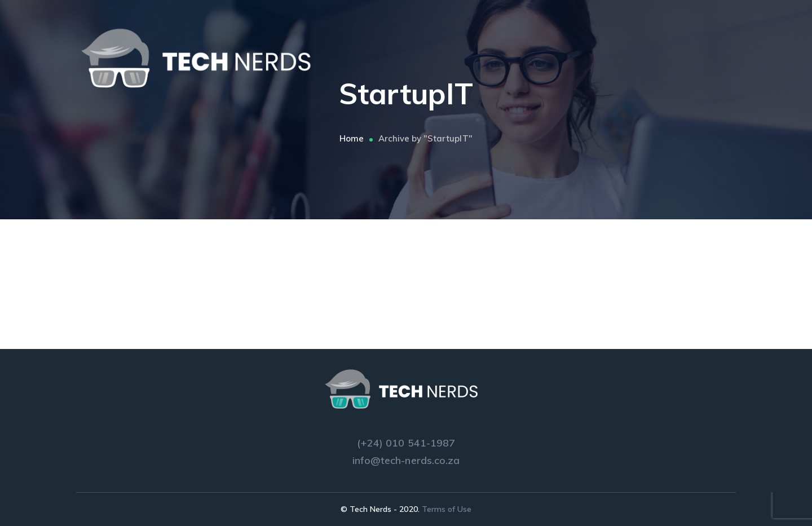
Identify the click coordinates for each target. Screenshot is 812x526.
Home (352, 138)
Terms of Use (447, 509)
